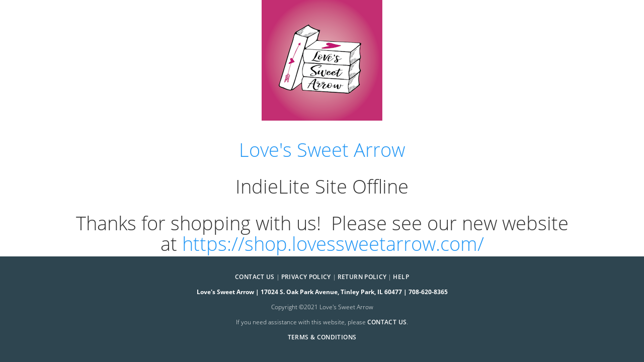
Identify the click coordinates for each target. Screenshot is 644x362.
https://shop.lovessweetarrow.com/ (333, 244)
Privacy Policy (306, 277)
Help (401, 277)
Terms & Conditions (322, 337)
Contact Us (255, 277)
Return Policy (362, 277)
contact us (387, 322)
